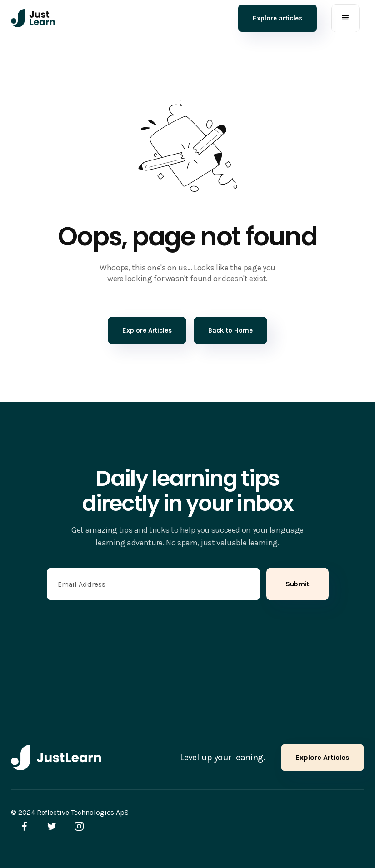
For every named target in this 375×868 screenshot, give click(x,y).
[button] (345, 18)
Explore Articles (322, 757)
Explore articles (277, 18)
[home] (33, 18)
